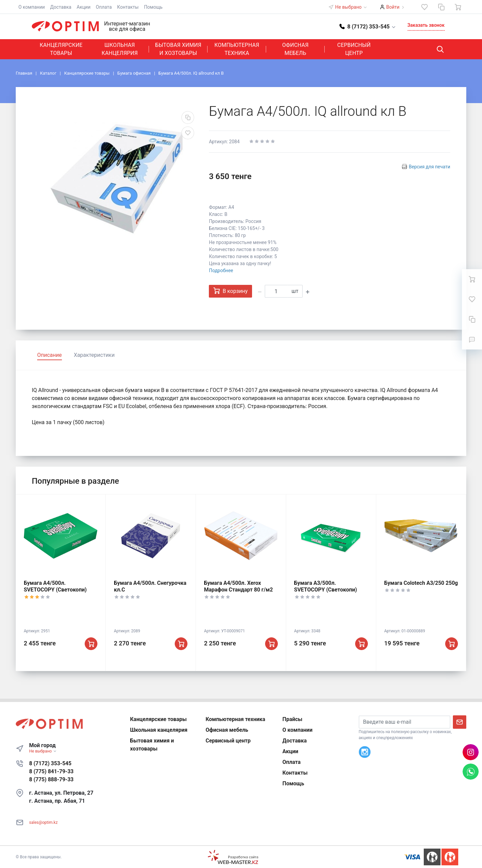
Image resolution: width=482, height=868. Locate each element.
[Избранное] (424, 7)
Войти (393, 7)
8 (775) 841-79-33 (51, 771)
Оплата (104, 7)
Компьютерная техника (237, 49)
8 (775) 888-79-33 (51, 779)
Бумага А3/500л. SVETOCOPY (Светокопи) (326, 586)
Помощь (153, 7)
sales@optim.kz (43, 822)
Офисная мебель (295, 49)
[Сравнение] (441, 7)
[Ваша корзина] (458, 7)
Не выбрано (351, 7)
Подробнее (221, 270)
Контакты (128, 7)
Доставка (61, 7)
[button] (368, 26)
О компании (32, 7)
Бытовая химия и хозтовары (178, 49)
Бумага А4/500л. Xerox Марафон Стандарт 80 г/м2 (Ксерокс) (238, 590)
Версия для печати (429, 167)
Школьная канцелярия (119, 49)
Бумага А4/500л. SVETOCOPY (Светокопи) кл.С (55, 590)
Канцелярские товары (61, 49)
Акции (84, 7)
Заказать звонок (426, 25)
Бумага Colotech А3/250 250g (421, 583)
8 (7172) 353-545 (50, 763)
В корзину (230, 291)
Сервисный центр (354, 49)
